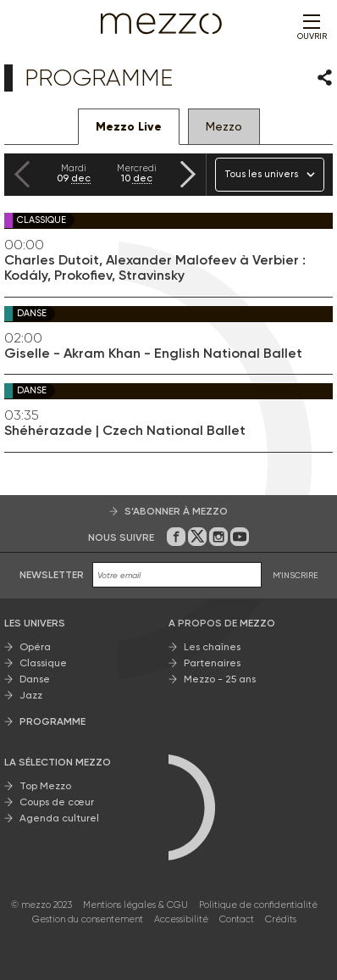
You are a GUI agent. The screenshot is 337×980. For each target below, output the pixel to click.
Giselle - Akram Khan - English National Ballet (153, 354)
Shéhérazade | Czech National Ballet (125, 431)
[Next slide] (188, 174)
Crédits (281, 919)
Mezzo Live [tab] (129, 127)
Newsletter (52, 575)
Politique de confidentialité (258, 905)
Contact (237, 919)
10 (136, 173)
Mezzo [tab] (224, 126)
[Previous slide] (22, 174)
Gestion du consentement (88, 919)
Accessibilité (181, 919)
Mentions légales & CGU (135, 905)
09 (74, 173)
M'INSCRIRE (296, 575)
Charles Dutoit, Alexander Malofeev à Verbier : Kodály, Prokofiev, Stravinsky (155, 268)
